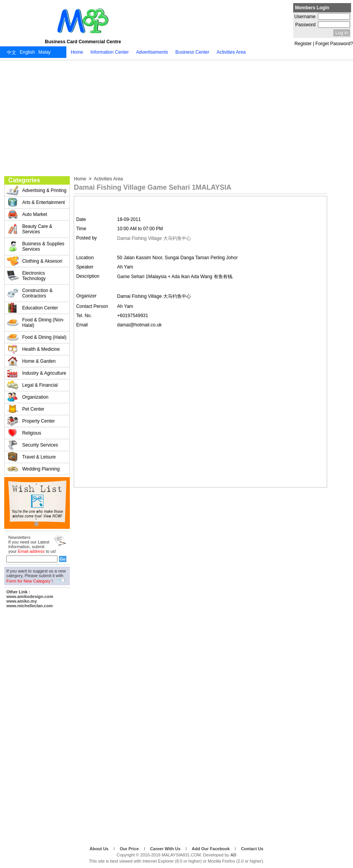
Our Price (130, 849)
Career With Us (166, 849)
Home (80, 179)
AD (233, 855)
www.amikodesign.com (30, 596)
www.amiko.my (21, 601)
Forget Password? (334, 44)
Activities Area (108, 179)
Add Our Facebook (211, 849)
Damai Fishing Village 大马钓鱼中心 (154, 238)
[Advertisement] (176, 118)
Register (303, 44)
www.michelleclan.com (29, 606)
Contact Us (252, 849)
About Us (100, 849)
